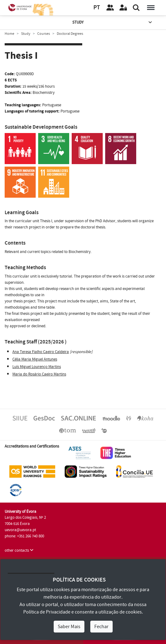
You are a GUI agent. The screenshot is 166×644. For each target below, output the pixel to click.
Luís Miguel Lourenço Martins (37, 367)
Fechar (101, 627)
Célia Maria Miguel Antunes (35, 359)
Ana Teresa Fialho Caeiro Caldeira (41, 352)
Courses (44, 34)
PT (97, 8)
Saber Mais (69, 627)
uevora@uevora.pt (20, 530)
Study (113, 23)
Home (9, 34)
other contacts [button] (19, 550)
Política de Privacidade (47, 612)
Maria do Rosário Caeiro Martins (39, 374)
